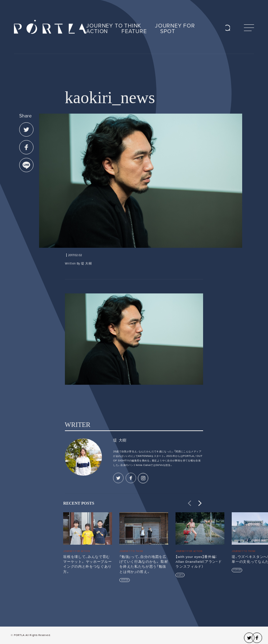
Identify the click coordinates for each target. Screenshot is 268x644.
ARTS (181, 575)
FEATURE (134, 31)
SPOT (167, 31)
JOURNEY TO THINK (114, 26)
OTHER (125, 580)
